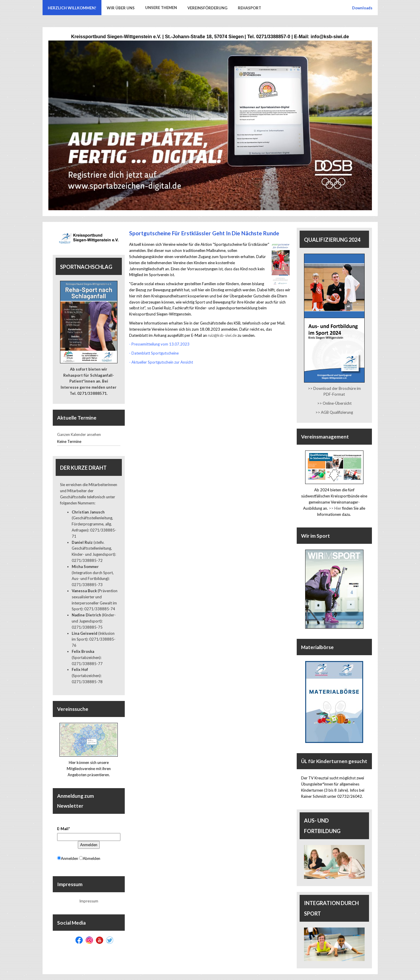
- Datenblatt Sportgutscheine (154, 353)
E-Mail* (64, 829)
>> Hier (335, 508)
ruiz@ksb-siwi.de (222, 335)
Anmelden (89, 845)
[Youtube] (100, 940)
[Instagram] (89, 940)
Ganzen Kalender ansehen (79, 434)
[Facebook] (79, 940)
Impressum (89, 901)
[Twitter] (110, 940)
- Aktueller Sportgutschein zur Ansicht (161, 362)
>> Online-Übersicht (334, 403)
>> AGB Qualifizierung (334, 412)
